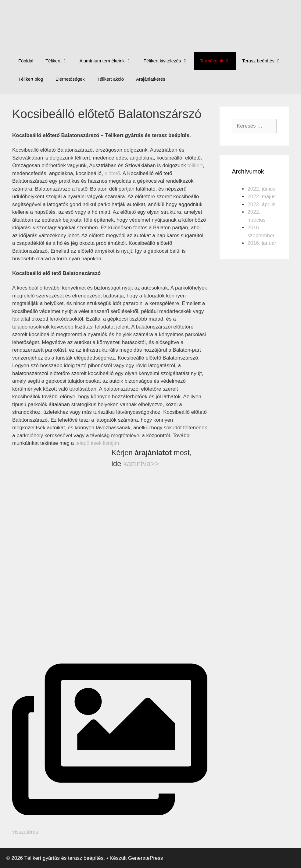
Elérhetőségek (70, 79)
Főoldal (26, 61)
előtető (112, 173)
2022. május (262, 197)
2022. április (261, 204)
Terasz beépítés (265, 61)
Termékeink (218, 61)
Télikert (59, 61)
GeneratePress (145, 858)
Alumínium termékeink (108, 61)
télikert (195, 165)
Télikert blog (31, 79)
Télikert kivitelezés (169, 61)
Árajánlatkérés (151, 79)
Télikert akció (110, 79)
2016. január (262, 243)
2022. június (261, 189)
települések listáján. (98, 443)
